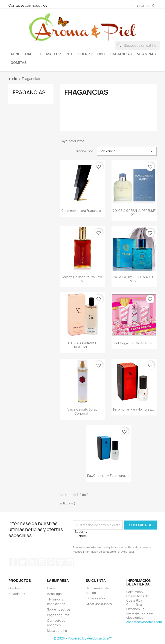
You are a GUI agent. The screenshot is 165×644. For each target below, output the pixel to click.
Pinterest (51, 562)
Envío (51, 588)
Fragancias (121, 54)
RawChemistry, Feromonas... (108, 476)
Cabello (33, 54)
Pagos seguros (58, 615)
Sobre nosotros (59, 609)
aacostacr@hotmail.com (144, 622)
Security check (81, 534)
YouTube (41, 562)
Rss (32, 562)
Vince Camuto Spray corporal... (82, 412)
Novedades (17, 594)
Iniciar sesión (95, 598)
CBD (101, 54)
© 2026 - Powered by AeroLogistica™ (83, 638)
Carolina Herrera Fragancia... (82, 211)
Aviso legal (55, 594)
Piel (69, 54)
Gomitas (19, 63)
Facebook (13, 562)
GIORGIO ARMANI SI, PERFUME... (82, 345)
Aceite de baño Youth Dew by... (82, 279)
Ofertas (14, 588)
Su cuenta (96, 581)
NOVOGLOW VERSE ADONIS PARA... (134, 279)
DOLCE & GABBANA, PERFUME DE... (134, 213)
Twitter (23, 562)
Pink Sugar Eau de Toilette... (134, 343)
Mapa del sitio (57, 631)
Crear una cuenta (99, 604)
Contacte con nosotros (28, 5)
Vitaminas (146, 54)
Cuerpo (85, 54)
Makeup (53, 54)
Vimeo (60, 562)
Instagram (70, 562)
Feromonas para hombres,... (134, 409)
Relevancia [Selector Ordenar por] (127, 151)
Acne (15, 54)
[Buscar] (137, 45)
